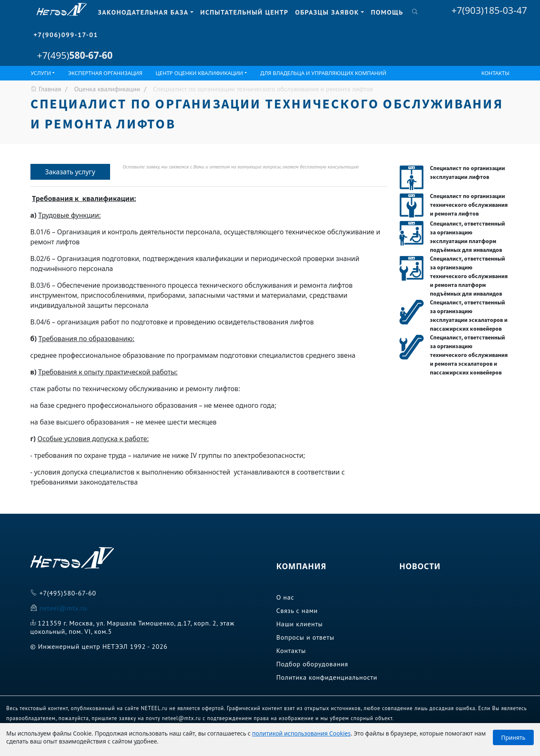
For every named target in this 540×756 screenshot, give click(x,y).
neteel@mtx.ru (63, 608)
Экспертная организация (105, 73)
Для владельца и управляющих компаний (323, 73)
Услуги (41, 73)
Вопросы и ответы (305, 637)
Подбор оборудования (313, 664)
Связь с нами (297, 610)
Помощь (387, 12)
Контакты (495, 73)
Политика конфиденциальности (327, 677)
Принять (513, 737)
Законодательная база (143, 12)
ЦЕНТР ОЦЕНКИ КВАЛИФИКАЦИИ (199, 73)
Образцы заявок (327, 12)
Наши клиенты (300, 624)
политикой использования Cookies (301, 733)
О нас (285, 597)
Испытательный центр (244, 12)
